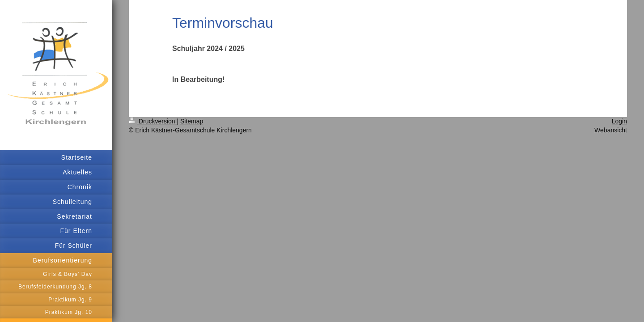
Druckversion (153, 121)
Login (619, 121)
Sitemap (192, 121)
